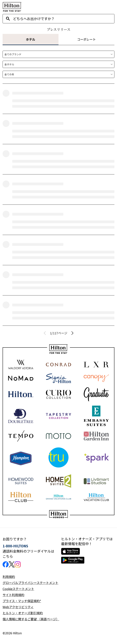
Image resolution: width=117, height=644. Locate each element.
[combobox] (64, 19)
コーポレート (86, 39)
